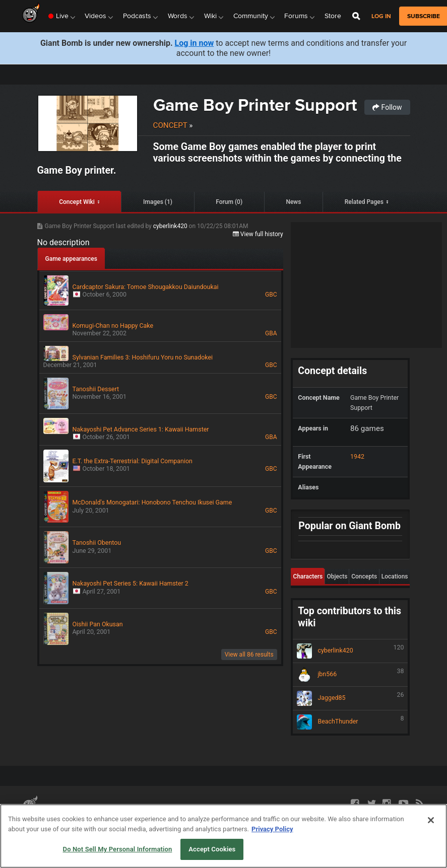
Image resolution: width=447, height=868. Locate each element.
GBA (271, 333)
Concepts (364, 576)
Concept (170, 125)
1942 (357, 456)
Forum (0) (229, 202)
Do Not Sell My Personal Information (118, 849)
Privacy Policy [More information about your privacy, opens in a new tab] (272, 829)
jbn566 (350, 675)
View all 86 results (249, 655)
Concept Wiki (77, 202)
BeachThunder (350, 722)
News (293, 202)
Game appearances (71, 259)
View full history (258, 234)
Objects (337, 576)
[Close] (431, 820)
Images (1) (158, 202)
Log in (381, 16)
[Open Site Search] (356, 16)
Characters (308, 576)
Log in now (195, 43)
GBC (271, 295)
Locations (395, 576)
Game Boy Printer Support (255, 105)
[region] (223, 836)
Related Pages (364, 202)
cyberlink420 (171, 226)
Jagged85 (350, 698)
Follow (387, 107)
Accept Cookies (212, 849)
